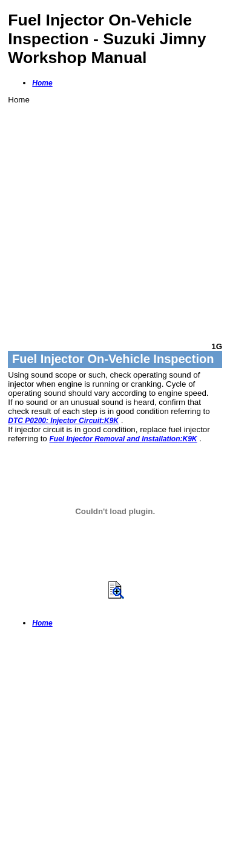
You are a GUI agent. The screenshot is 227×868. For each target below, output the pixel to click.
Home (42, 83)
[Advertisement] (113, 218)
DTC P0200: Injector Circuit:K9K (63, 421)
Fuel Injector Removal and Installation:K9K (123, 439)
